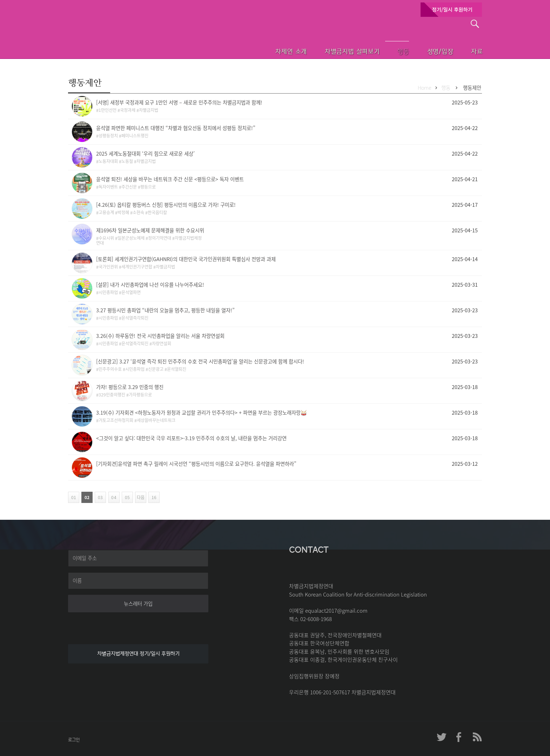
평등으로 (148, 187)
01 (73, 497)
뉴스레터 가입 (138, 604)
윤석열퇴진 (177, 369)
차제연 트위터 (442, 737)
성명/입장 (428, 51)
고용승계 (106, 212)
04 (112, 497)
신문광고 (156, 369)
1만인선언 (108, 110)
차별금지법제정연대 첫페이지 (115, 42)
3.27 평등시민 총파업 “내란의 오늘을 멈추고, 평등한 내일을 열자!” (165, 310)
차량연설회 (162, 343)
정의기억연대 (160, 238)
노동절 (127, 161)
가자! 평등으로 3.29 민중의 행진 (130, 387)
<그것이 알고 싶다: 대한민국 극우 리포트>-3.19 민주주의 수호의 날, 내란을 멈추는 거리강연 (191, 438)
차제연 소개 (270, 51)
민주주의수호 (110, 369)
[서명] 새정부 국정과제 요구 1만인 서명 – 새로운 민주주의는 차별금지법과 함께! (179, 102)
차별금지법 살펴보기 (333, 51)
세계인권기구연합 (137, 267)
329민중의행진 (112, 395)
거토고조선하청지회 (116, 420)
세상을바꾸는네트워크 (156, 420)
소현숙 (138, 212)
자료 (469, 51)
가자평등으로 (140, 395)
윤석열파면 (131, 292)
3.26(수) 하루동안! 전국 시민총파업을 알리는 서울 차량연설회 (160, 336)
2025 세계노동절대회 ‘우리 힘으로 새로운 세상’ (145, 154)
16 (152, 497)
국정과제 (128, 110)
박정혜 (123, 212)
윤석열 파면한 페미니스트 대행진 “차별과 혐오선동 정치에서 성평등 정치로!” (176, 128)
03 (99, 497)
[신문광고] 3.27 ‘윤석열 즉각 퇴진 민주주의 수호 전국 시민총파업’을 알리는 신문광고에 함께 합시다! (200, 361)
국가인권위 (108, 267)
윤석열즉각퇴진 (135, 318)
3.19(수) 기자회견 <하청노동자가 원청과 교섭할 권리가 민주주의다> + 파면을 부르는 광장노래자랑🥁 (202, 413)
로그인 (74, 740)
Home (425, 88)
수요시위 (106, 238)
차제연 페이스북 (459, 737)
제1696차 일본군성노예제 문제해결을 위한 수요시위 (150, 230)
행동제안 (472, 88)
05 (126, 497)
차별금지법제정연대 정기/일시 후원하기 (138, 654)
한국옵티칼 (157, 212)
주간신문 (129, 187)
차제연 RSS (477, 737)
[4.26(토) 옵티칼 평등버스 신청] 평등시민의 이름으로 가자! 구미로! (166, 205)
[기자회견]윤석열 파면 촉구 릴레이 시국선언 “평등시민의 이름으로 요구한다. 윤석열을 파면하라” (196, 464)
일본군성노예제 (131, 238)
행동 (388, 51)
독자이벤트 (108, 187)
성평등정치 (108, 136)
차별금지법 (149, 110)
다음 (140, 497)
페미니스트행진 (135, 136)
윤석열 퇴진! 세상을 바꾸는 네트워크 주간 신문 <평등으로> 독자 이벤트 (170, 179)
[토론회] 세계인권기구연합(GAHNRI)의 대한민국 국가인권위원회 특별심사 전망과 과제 (186, 259)
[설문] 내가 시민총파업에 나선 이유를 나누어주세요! (150, 285)
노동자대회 (108, 161)
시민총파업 (108, 292)
